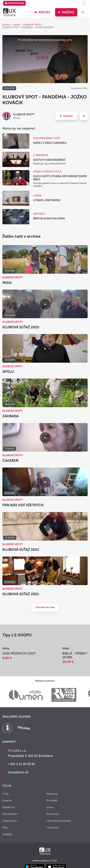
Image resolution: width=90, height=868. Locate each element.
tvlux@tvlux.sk (18, 772)
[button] (66, 116)
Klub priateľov (10, 814)
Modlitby (7, 834)
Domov (6, 25)
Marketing (52, 794)
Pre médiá (52, 800)
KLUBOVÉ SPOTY (32, 25)
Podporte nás (15, 3)
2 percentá (52, 827)
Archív (42, 12)
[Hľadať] (84, 3)
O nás (6, 794)
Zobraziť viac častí (45, 607)
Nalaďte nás (9, 807)
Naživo (66, 12)
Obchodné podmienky (59, 821)
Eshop (50, 807)
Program (7, 800)
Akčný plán (52, 814)
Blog (5, 827)
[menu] (83, 12)
